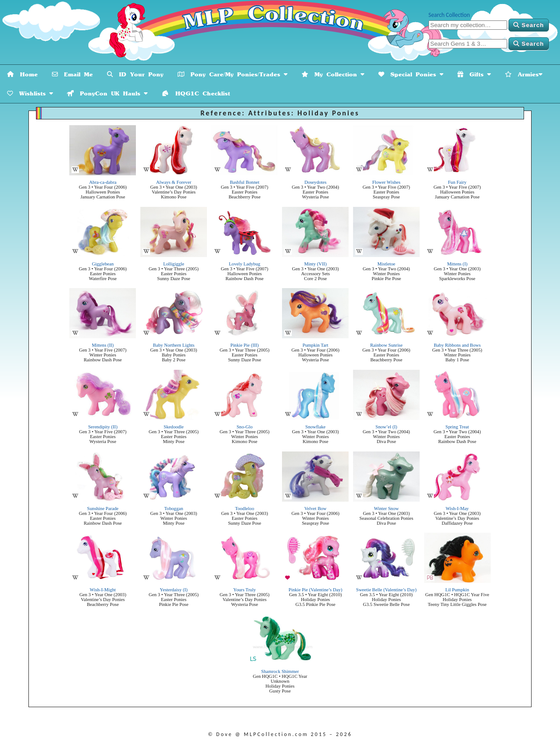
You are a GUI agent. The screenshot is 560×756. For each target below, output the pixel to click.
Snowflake (316, 427)
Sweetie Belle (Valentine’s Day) (386, 590)
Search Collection (449, 15)
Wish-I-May (457, 509)
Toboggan (174, 509)
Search (529, 25)
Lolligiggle (173, 264)
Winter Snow (386, 509)
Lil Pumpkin (457, 590)
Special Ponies (411, 74)
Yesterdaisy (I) (174, 590)
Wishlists (30, 93)
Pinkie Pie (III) (245, 345)
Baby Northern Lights (174, 345)
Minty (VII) (316, 264)
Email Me (72, 74)
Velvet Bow (315, 509)
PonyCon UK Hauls (107, 93)
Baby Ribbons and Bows (457, 345)
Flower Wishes (386, 182)
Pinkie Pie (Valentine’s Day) (316, 590)
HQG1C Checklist (196, 93)
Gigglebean (103, 264)
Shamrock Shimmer (280, 671)
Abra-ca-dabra (103, 182)
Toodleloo (244, 509)
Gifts (474, 74)
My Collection (333, 74)
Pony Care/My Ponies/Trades (232, 74)
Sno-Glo (245, 427)
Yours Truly (244, 590)
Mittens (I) (457, 264)
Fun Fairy (457, 182)
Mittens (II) (103, 345)
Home (22, 74)
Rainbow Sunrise (386, 345)
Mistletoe (386, 264)
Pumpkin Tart (315, 345)
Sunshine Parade (103, 509)
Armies (524, 74)
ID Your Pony (135, 74)
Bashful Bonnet (244, 182)
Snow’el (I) (387, 427)
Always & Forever (173, 182)
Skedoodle (174, 427)
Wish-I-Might (103, 590)
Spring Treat (457, 427)
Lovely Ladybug (244, 264)
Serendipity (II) (103, 427)
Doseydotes (315, 182)
